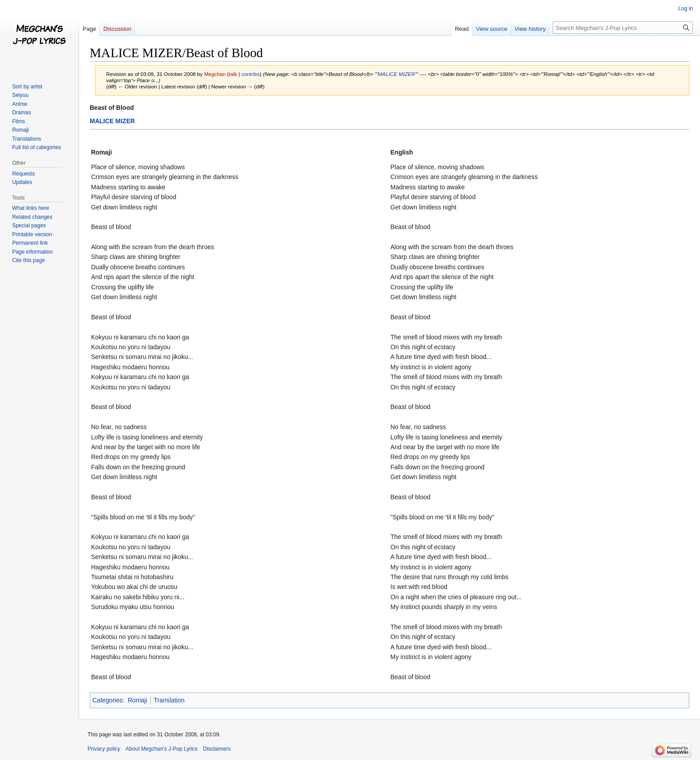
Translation (169, 700)
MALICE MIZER (396, 74)
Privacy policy (104, 749)
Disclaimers (217, 749)
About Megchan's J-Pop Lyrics (161, 749)
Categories (108, 700)
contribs (251, 74)
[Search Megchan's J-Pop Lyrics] (623, 28)
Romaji (137, 700)
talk (233, 74)
